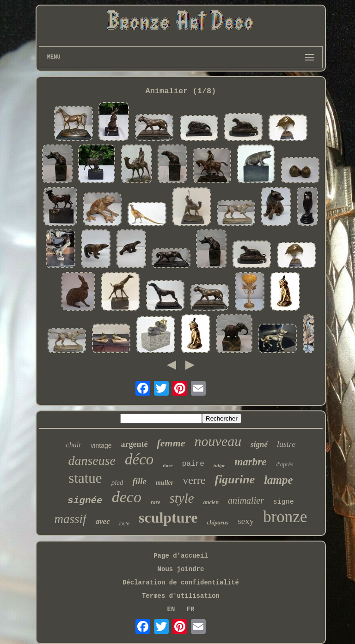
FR (191, 609)
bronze (285, 517)
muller (165, 483)
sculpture (168, 518)
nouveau (218, 441)
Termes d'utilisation (181, 596)
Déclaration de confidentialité (181, 583)
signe (284, 502)
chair (74, 445)
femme (171, 443)
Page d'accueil (181, 556)
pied (117, 482)
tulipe (220, 465)
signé (259, 444)
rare (156, 502)
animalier (246, 500)
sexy (246, 521)
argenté (135, 444)
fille (139, 481)
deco (127, 497)
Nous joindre (181, 569)
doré (168, 465)
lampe (278, 480)
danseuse (92, 460)
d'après (284, 464)
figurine (235, 479)
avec (103, 521)
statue (85, 478)
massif (70, 519)
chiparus (217, 522)
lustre (286, 444)
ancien (211, 502)
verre (194, 480)
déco (139, 459)
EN (171, 609)
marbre (250, 462)
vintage (101, 445)
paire (193, 464)
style (182, 498)
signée (85, 501)
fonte (124, 524)
